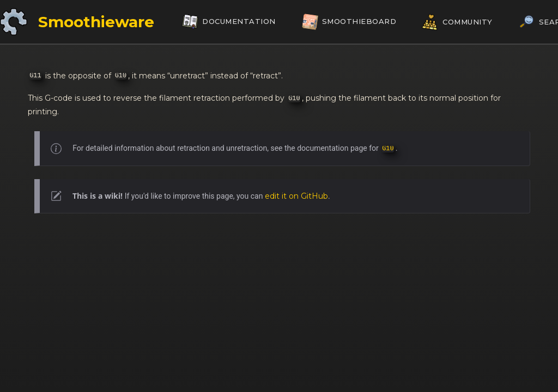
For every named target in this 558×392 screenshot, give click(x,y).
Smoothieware (96, 22)
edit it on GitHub (296, 196)
